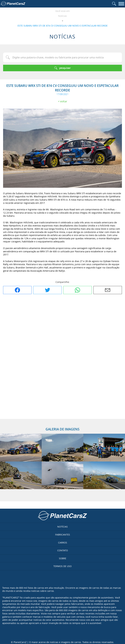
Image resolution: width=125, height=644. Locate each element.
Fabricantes (63, 535)
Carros (63, 543)
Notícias (62, 16)
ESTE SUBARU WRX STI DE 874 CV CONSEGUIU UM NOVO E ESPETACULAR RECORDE (63, 26)
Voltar (64, 101)
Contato (63, 550)
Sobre (63, 558)
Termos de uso (62, 566)
